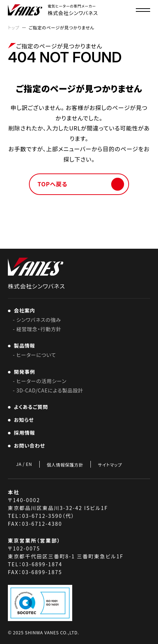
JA (19, 464)
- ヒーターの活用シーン (40, 381)
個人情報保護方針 (65, 465)
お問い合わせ (28, 445)
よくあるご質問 (29, 407)
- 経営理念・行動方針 (37, 329)
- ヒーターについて (34, 355)
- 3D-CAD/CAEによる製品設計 (48, 390)
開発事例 (23, 372)
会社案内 (23, 310)
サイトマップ (110, 465)
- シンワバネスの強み (37, 320)
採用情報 (25, 433)
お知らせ (23, 420)
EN (29, 464)
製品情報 (23, 345)
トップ (14, 28)
